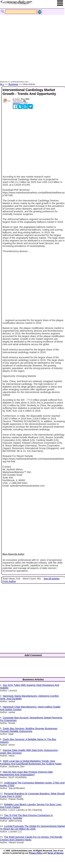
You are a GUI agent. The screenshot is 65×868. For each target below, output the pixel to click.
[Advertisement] (32, 44)
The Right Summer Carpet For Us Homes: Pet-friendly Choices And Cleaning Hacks (31, 838)
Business (13, 84)
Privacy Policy (36, 853)
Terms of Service (56, 853)
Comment (16, 103)
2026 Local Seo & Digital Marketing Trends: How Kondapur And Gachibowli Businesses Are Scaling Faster (31, 762)
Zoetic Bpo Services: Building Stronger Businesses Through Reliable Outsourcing (29, 730)
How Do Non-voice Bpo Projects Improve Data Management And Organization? (26, 773)
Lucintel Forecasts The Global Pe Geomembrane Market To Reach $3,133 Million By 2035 (32, 827)
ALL (2, 84)
